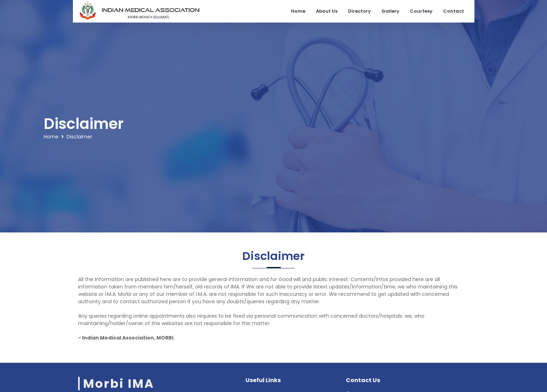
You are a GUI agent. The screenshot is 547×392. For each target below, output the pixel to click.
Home (298, 11)
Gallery (390, 11)
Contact (453, 11)
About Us (327, 11)
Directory (359, 11)
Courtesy (421, 11)
